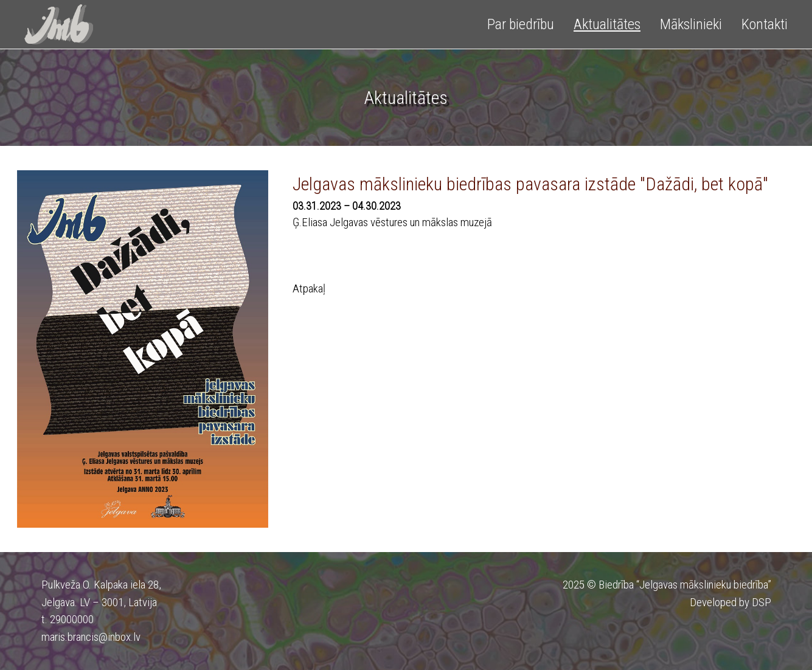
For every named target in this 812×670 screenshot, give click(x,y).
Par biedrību (521, 24)
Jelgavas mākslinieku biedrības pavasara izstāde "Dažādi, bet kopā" (530, 184)
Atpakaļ (309, 288)
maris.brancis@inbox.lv (91, 637)
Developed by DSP (730, 602)
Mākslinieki (691, 24)
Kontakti (765, 24)
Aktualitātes (607, 24)
